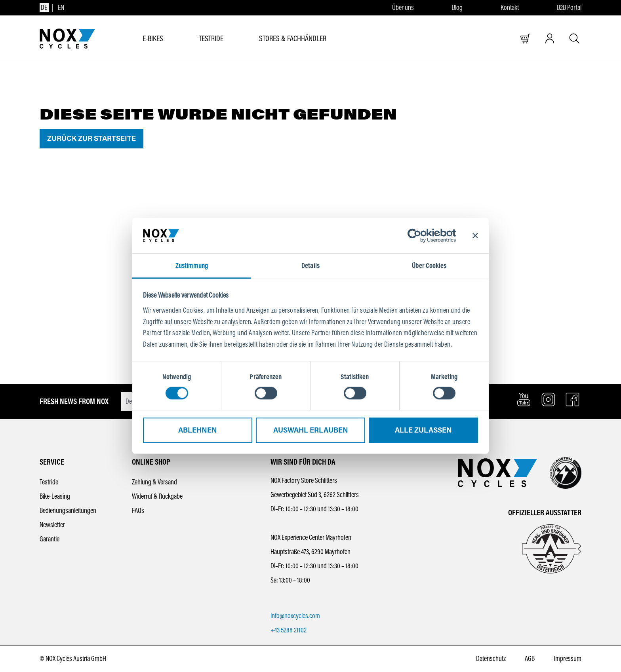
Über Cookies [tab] (429, 266)
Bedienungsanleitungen (68, 511)
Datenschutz (491, 659)
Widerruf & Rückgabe (157, 496)
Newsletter (52, 525)
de (44, 8)
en (61, 8)
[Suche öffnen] (574, 39)
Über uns (403, 8)
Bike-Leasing (55, 496)
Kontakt (510, 8)
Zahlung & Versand (154, 482)
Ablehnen (198, 431)
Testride (49, 482)
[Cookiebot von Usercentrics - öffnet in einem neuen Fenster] (421, 235)
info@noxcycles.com (295, 616)
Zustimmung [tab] (192, 266)
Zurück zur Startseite (91, 139)
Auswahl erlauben (311, 431)
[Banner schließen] (475, 235)
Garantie (50, 539)
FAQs (138, 511)
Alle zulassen (423, 431)
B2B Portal (569, 8)
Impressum (568, 659)
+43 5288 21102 (289, 630)
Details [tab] (310, 266)
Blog (457, 8)
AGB (530, 659)
